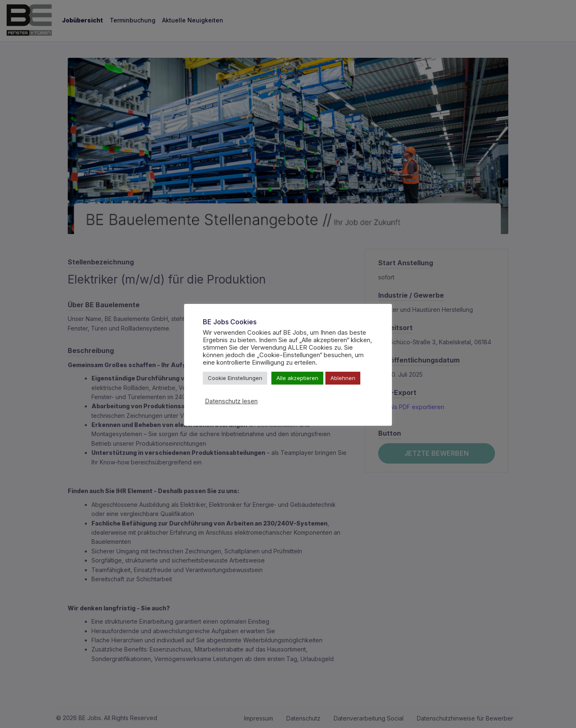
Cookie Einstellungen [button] (235, 378)
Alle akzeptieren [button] (297, 378)
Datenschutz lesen (231, 401)
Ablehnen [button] (343, 378)
